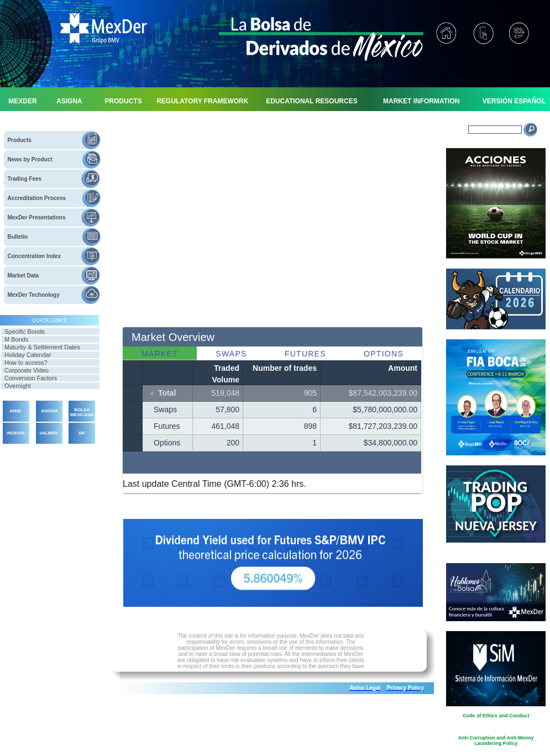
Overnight (18, 386)
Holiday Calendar (28, 355)
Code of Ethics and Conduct (496, 716)
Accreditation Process (36, 198)
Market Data (23, 275)
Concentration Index (34, 256)
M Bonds (16, 339)
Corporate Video (27, 370)
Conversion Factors (31, 378)
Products (19, 140)
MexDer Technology (33, 295)
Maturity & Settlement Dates (42, 347)
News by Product (30, 159)
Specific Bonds (25, 332)
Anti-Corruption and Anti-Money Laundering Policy (496, 741)
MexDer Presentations (36, 217)
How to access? (26, 363)
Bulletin (17, 237)
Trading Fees (24, 179)
